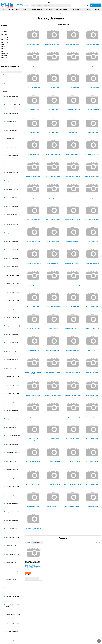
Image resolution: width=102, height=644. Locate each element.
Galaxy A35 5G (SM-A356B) (13, 512)
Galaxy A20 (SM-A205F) (12, 334)
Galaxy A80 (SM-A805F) (92, 485)
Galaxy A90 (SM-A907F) (92, 507)
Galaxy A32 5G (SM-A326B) (13, 486)
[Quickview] (40, 546)
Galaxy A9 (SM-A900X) (33, 507)
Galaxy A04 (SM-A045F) (12, 155)
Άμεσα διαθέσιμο (6, 40)
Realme (5, 83)
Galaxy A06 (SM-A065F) (12, 198)
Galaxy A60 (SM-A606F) (92, 395)
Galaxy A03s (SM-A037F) (12, 147)
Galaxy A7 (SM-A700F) (33, 417)
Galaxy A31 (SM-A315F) (12, 470)
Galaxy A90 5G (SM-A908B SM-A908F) (33, 529)
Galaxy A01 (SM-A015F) (12, 96)
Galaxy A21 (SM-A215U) (12, 360)
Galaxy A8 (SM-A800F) (92, 462)
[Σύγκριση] (81, 5)
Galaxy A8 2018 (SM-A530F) (53, 485)
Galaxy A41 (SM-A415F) (12, 529)
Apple (4, 75)
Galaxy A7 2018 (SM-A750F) (92, 417)
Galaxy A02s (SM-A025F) (12, 122)
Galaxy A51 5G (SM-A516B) (13, 596)
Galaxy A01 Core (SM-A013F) (13, 105)
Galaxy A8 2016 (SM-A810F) (33, 485)
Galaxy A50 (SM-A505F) (12, 571)
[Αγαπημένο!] (40, 550)
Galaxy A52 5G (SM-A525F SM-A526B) (13, 605)
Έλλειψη (4, 56)
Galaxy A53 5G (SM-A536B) (13, 623)
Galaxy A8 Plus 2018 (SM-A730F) (73, 485)
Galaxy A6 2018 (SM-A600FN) (53, 395)
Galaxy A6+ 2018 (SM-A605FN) (73, 395)
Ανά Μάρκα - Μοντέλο (42, 13)
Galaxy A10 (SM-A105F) (12, 206)
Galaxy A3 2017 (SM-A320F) (13, 453)
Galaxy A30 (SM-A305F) (12, 444)
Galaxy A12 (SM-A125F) (12, 241)
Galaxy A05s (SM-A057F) (12, 189)
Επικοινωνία (20, 1)
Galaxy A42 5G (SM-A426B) (13, 537)
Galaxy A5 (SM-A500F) (11, 546)
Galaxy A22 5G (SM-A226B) (13, 385)
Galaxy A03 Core (10, 139)
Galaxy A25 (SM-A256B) (12, 419)
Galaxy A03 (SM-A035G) (12, 130)
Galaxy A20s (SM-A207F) (12, 351)
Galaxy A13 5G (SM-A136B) (13, 275)
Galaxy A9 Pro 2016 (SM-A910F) (73, 507)
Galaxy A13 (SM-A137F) (12, 267)
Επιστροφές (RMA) (12, 1)
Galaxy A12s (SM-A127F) (12, 250)
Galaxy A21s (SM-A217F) (12, 368)
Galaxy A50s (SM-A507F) (12, 580)
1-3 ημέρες (5, 42)
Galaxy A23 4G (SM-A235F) (12, 393)
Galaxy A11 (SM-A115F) (12, 233)
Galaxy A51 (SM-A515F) (12, 588)
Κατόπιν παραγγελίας (7, 51)
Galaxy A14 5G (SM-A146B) (13, 292)
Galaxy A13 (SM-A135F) (12, 258)
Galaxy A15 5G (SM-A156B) (13, 309)
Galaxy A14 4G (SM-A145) (12, 284)
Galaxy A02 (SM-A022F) (12, 113)
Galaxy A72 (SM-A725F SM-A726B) (53, 462)
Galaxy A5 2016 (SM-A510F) (13, 554)
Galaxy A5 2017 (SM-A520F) (13, 563)
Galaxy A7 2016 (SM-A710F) (53, 417)
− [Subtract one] (26, 578)
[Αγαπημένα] (84, 5)
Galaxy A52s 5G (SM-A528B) (13, 615)
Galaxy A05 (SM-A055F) (12, 181)
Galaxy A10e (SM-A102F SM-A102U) (13, 215)
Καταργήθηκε (5, 58)
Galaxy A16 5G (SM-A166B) (13, 317)
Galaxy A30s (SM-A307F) (12, 461)
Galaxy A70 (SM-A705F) (53, 439)
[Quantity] (32, 578)
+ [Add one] (38, 578)
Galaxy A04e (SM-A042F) (12, 164)
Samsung (59, 13)
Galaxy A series (67, 13)
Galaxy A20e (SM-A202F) (12, 343)
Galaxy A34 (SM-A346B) (12, 503)
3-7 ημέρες (5, 44)
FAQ (6, 1)
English (99, 1)
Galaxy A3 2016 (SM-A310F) (13, 436)
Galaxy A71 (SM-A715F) (92, 439)
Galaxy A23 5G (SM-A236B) (13, 402)
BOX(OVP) (5, 34)
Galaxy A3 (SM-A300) (11, 427)
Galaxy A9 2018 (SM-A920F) (53, 507)
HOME (33, 13)
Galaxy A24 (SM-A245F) (12, 410)
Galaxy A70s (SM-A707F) (73, 439)
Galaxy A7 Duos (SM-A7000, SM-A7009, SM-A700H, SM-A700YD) (33, 439)
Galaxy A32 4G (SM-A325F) (12, 478)
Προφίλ (3, 1)
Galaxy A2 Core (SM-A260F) (13, 326)
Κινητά (52, 13)
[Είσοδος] (88, 5)
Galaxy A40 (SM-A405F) (12, 520)
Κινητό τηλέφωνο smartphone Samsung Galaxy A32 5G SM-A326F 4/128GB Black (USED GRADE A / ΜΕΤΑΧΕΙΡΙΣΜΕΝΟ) (33, 568)
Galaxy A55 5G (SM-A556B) (13, 640)
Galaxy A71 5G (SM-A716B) (33, 462)
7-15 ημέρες (5, 47)
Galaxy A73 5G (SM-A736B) (73, 462)
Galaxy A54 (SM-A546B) (12, 631)
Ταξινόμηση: (28, 542)
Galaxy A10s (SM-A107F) (12, 224)
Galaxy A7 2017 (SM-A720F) (73, 417)
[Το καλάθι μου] (95, 5)
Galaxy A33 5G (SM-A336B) (13, 495)
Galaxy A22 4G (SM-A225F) (12, 377)
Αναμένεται (5, 53)
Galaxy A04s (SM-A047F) (12, 172)
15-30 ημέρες (5, 49)
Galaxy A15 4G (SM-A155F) (12, 301)
